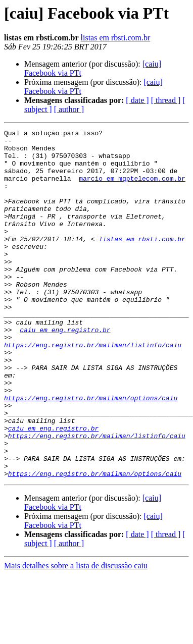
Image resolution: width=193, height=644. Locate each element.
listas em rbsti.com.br (116, 38)
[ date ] (137, 100)
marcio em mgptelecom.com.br (132, 189)
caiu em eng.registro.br (65, 370)
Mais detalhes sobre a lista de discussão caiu (76, 635)
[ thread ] (166, 100)
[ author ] (69, 109)
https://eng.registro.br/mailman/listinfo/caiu (93, 389)
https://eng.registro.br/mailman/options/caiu (91, 452)
